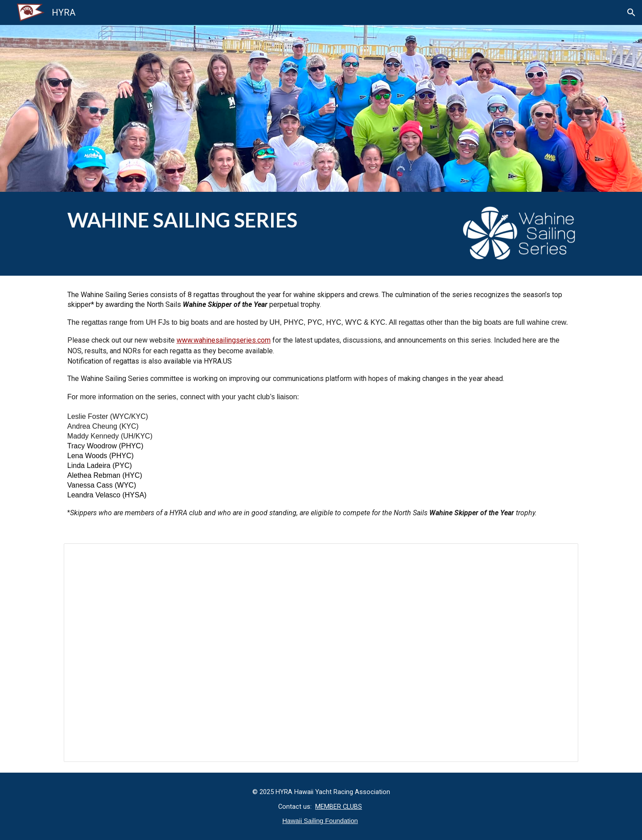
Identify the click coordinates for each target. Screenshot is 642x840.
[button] (631, 12)
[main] (255, 220)
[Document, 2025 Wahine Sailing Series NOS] (321, 653)
